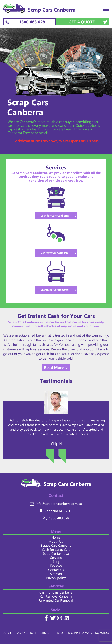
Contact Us (56, 571)
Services (56, 558)
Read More (54, 368)
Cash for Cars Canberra (56, 593)
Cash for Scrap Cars (56, 550)
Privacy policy (56, 579)
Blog (56, 562)
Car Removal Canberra (56, 597)
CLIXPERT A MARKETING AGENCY (90, 633)
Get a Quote (82, 22)
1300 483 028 (32, 22)
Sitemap (56, 575)
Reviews (56, 567)
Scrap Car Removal (56, 554)
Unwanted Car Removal (56, 601)
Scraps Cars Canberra (56, 546)
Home (56, 538)
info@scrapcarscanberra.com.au (59, 504)
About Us (56, 542)
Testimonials (56, 382)
